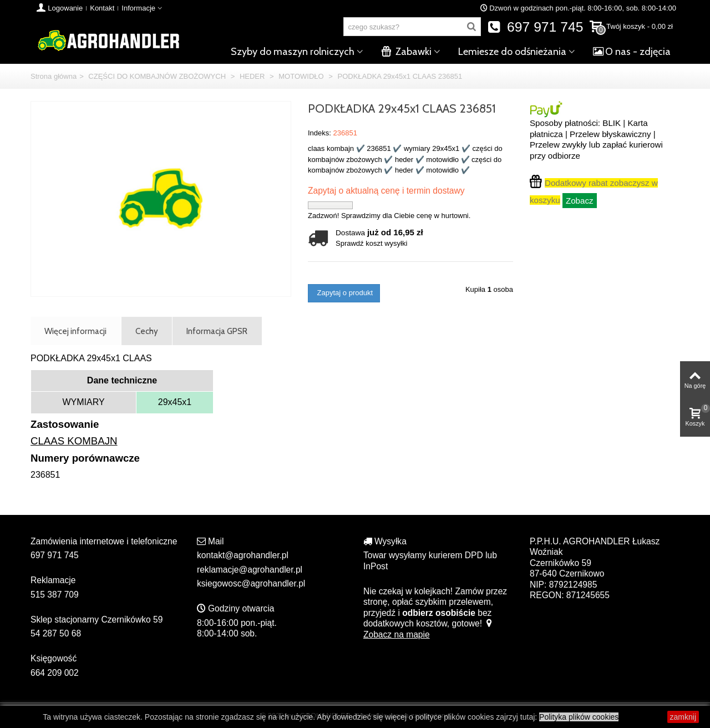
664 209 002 (55, 673)
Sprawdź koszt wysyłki (371, 243)
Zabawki (406, 52)
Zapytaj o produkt (344, 293)
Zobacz (580, 201)
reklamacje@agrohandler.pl (250, 570)
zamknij (683, 717)
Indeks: (319, 133)
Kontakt (102, 8)
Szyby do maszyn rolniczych (293, 52)
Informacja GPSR (217, 331)
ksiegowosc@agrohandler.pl (251, 583)
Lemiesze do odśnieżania (512, 52)
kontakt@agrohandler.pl (243, 555)
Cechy (147, 331)
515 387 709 (55, 595)
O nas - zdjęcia (632, 52)
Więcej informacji (75, 331)
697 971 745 (536, 27)
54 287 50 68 (56, 633)
